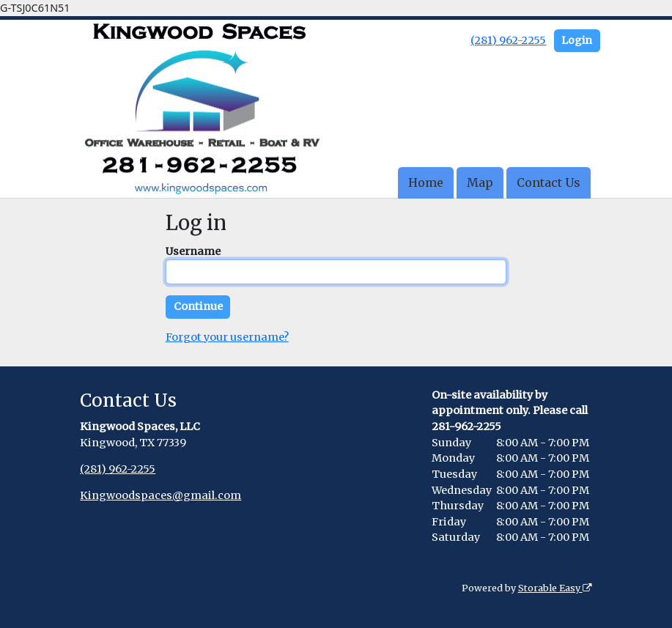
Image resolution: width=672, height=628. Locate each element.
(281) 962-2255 (508, 40)
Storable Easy (555, 588)
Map (480, 182)
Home (426, 182)
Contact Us (549, 182)
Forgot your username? (227, 337)
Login (577, 40)
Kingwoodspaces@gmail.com (160, 495)
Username (193, 251)
